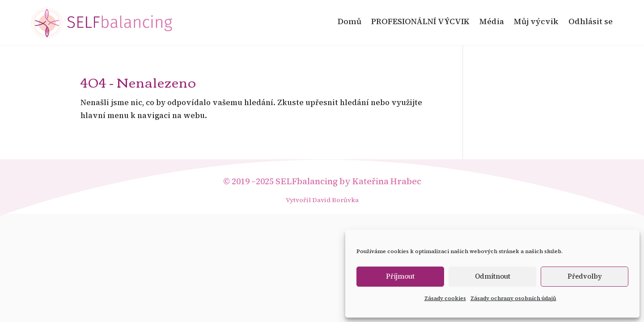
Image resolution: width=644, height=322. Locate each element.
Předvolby (585, 276)
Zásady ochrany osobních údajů (513, 298)
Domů (350, 21)
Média (492, 21)
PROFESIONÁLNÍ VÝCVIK (420, 21)
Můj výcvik (536, 21)
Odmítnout (493, 276)
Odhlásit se (591, 21)
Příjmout (400, 276)
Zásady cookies (445, 298)
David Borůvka (335, 200)
